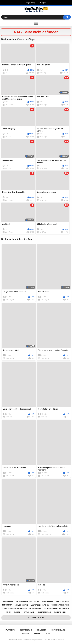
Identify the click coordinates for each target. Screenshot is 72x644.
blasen (17, 612)
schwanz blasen (29, 612)
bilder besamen (35, 609)
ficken (8, 612)
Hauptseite (10, 630)
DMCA (48, 634)
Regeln (37, 634)
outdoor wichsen (24, 601)
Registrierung (31, 3)
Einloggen (43, 3)
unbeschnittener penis (60, 605)
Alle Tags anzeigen (36, 618)
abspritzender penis (40, 605)
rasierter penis (60, 612)
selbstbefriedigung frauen (15, 609)
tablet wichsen (62, 602)
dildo (37, 602)
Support (25, 634)
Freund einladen (59, 630)
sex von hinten (21, 605)
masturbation (8, 601)
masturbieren (47, 602)
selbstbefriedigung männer (56, 609)
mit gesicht (7, 605)
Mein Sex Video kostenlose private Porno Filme (31, 640)
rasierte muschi (45, 612)
